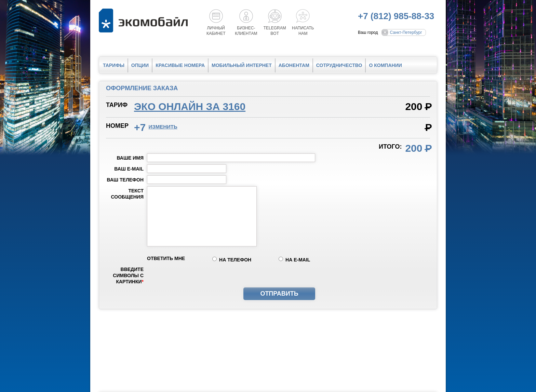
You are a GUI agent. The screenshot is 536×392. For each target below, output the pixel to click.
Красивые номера (180, 65)
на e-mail (298, 260)
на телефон (235, 260)
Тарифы (114, 65)
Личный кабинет (216, 31)
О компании (385, 65)
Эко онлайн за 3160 (190, 106)
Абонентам (294, 65)
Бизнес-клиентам (246, 31)
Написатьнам (303, 31)
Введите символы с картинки (128, 275)
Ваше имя (130, 158)
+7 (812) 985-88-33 (396, 16)
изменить (163, 127)
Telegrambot (275, 31)
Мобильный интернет (242, 65)
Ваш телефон (125, 180)
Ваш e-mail (129, 169)
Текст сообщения (127, 194)
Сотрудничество (339, 65)
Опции (140, 65)
